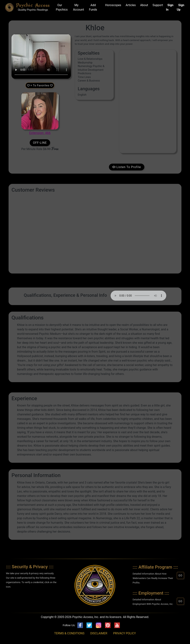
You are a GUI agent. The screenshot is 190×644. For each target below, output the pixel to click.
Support (157, 5)
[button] (31, 597)
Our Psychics (62, 7)
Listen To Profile (127, 167)
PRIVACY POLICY (125, 633)
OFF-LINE (40, 143)
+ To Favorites (40, 85)
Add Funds (93, 7)
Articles (130, 5)
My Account (78, 7)
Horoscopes (112, 5)
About (143, 5)
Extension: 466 (40, 133)
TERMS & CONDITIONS (69, 633)
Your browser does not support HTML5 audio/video (41, 56)
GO (180, 575)
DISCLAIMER (99, 633)
